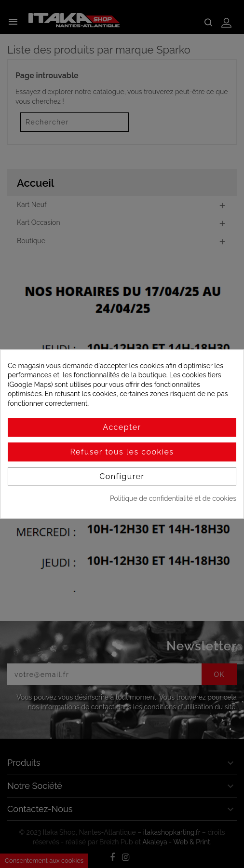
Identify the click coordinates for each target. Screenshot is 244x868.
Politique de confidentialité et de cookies (173, 499)
